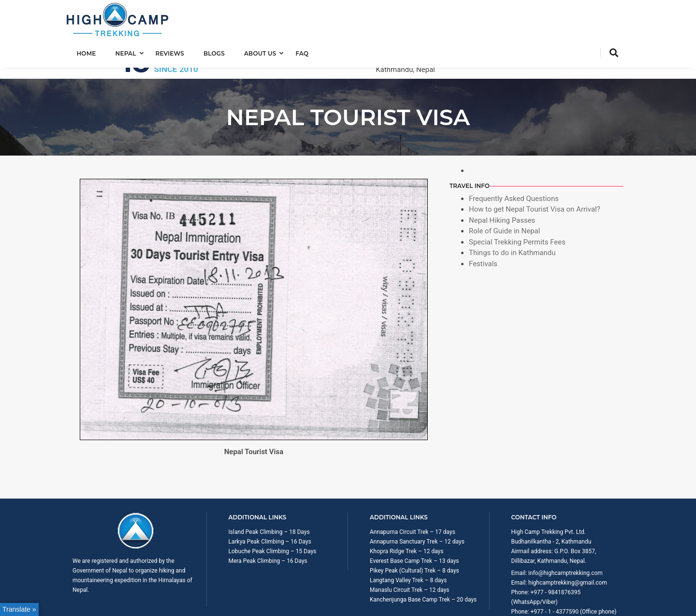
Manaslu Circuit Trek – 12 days (410, 551)
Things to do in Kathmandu (512, 214)
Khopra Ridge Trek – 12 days (406, 513)
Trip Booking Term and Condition (538, 604)
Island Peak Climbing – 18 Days (269, 493)
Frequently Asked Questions (514, 160)
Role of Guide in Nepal (504, 192)
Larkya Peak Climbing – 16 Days (270, 503)
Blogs (219, 51)
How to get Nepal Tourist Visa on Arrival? (535, 171)
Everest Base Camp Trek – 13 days (414, 522)
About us (266, 51)
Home (92, 51)
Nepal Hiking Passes (502, 182)
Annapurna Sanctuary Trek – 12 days (417, 503)
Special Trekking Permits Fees (517, 203)
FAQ (308, 51)
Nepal (131, 51)
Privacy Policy (606, 604)
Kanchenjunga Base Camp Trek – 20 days (423, 561)
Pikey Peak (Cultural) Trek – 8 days (414, 532)
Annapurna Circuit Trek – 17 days (413, 493)
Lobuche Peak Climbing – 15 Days (273, 513)
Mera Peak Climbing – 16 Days (268, 522)
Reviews (175, 51)
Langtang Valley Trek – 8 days (408, 542)
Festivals (483, 225)
